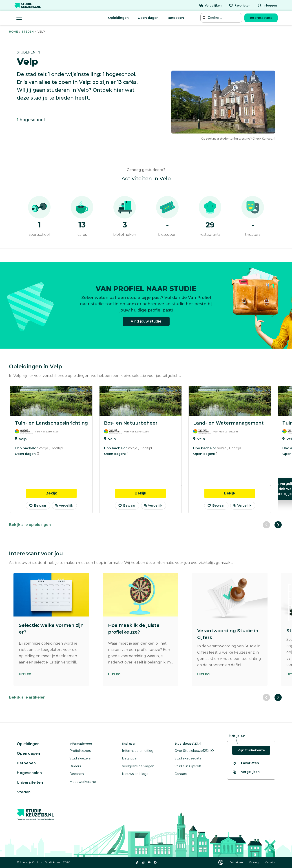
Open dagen (148, 18)
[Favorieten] (240, 5)
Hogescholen (29, 773)
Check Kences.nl (264, 139)
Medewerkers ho (83, 782)
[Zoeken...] (222, 18)
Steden (28, 32)
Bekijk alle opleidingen (30, 525)
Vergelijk (64, 505)
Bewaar (38, 505)
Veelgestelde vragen (138, 766)
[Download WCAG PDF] (221, 862)
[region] (146, 449)
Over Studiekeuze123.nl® (194, 751)
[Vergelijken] (210, 5)
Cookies (270, 862)
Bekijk (61, 493)
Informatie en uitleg (138, 751)
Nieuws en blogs (135, 774)
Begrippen (130, 758)
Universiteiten (30, 782)
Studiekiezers (80, 758)
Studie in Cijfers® (188, 766)
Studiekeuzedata (188, 758)
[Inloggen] (267, 5)
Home (13, 32)
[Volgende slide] (278, 525)
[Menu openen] (19, 18)
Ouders (75, 766)
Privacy (255, 862)
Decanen (77, 774)
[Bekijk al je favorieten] (246, 763)
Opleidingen (118, 18)
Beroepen (176, 18)
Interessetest (261, 18)
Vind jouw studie (146, 324)
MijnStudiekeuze (251, 750)
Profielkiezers (80, 751)
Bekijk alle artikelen (27, 697)
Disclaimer (237, 862)
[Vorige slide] (266, 525)
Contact (181, 774)
